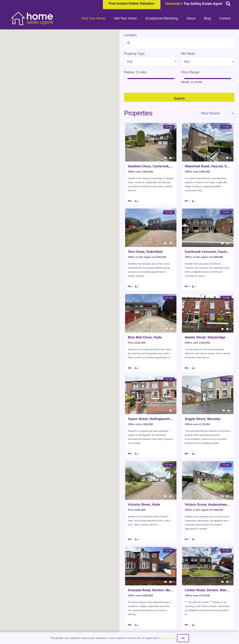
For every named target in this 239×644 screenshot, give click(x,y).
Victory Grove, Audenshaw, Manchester (208, 505)
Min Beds (188, 54)
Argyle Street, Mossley (202, 419)
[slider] (126, 78)
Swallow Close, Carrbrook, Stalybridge (151, 166)
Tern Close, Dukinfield (145, 252)
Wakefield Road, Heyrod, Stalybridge (208, 166)
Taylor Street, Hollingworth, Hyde (151, 419)
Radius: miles (136, 72)
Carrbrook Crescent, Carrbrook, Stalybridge (208, 252)
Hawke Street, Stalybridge (205, 337)
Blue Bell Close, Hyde (145, 337)
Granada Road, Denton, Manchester (151, 590)
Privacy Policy (168, 638)
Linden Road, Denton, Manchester (208, 590)
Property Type (134, 54)
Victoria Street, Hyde (144, 505)
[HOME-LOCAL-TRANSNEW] (32, 18)
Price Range (190, 72)
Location (130, 35)
